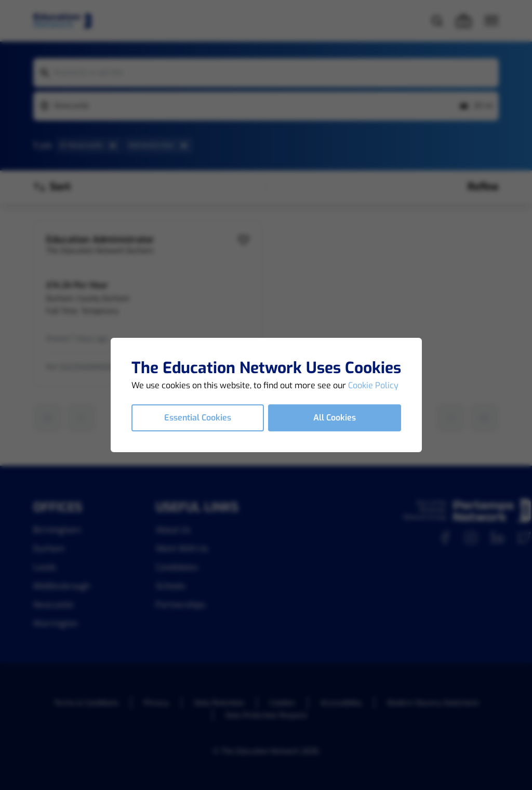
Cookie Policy (373, 385)
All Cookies (335, 418)
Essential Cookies (198, 418)
